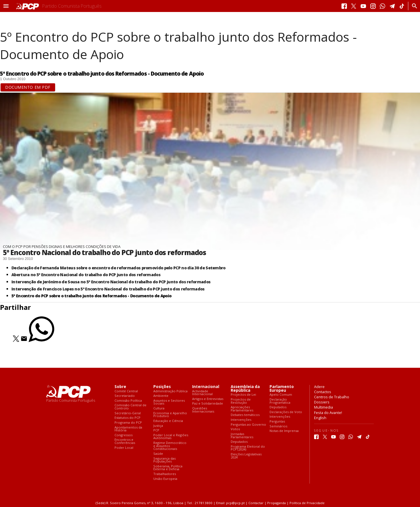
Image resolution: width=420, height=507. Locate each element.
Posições (162, 387)
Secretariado (125, 396)
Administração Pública (170, 391)
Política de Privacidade (307, 503)
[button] (6, 6)
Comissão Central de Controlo (130, 407)
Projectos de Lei (243, 395)
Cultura (159, 408)
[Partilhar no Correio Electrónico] (24, 341)
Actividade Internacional (202, 393)
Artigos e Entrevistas (208, 399)
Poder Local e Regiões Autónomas (171, 437)
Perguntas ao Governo (248, 425)
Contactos (323, 392)
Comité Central (126, 391)
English (320, 418)
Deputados (239, 442)
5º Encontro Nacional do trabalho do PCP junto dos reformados (105, 252)
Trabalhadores (165, 474)
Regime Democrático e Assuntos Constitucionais (170, 446)
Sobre (120, 387)
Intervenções (241, 420)
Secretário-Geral (128, 413)
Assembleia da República (245, 389)
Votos (235, 429)
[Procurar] (413, 6)
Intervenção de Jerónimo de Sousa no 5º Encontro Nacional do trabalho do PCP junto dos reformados (111, 282)
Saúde (158, 454)
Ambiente (161, 396)
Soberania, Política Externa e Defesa (168, 468)
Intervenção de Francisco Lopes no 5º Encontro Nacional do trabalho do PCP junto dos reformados (108, 289)
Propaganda (277, 503)
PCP (156, 430)
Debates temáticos (245, 415)
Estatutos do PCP (127, 418)
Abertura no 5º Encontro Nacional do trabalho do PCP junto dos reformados (86, 275)
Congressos (123, 435)
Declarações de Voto (286, 412)
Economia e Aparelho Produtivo (170, 415)
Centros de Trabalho (332, 397)
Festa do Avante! (328, 413)
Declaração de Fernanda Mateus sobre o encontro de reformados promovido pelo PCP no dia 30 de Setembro (118, 268)
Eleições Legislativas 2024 (246, 456)
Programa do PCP (128, 423)
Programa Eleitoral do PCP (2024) (248, 448)
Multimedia (323, 407)
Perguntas (277, 422)
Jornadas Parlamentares (242, 436)
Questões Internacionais (203, 410)
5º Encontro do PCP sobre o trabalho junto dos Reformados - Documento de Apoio (91, 296)
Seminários (278, 426)
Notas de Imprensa (284, 431)
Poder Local (124, 448)
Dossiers (322, 402)
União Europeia (165, 479)
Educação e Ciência (168, 421)
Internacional (206, 387)
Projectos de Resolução (241, 401)
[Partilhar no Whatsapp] (41, 341)
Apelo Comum (281, 395)
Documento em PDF (28, 87)
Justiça (158, 426)
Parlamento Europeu (282, 389)
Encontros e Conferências (125, 441)
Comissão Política (128, 401)
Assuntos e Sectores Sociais (169, 402)
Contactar (256, 503)
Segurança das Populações (164, 460)
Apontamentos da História (128, 429)
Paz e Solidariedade (208, 404)
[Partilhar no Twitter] (16, 341)
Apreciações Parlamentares (242, 409)
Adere (319, 387)
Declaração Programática (280, 401)
